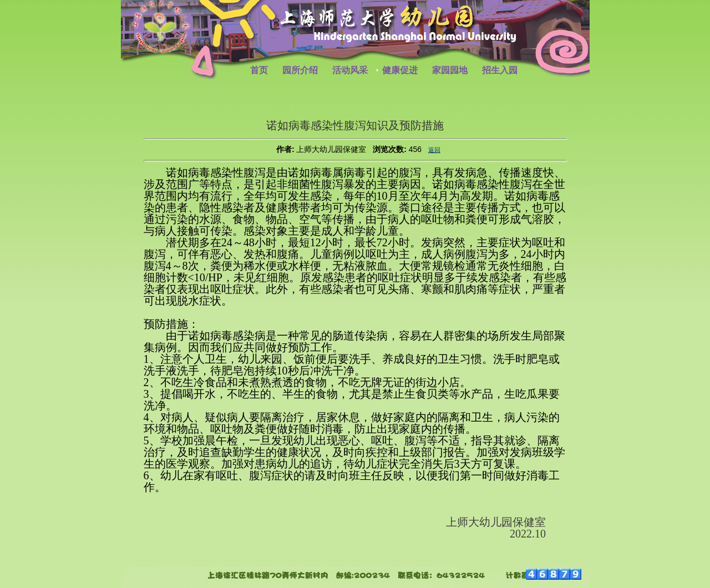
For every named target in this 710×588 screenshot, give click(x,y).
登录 (572, 7)
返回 (434, 150)
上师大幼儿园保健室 (331, 149)
